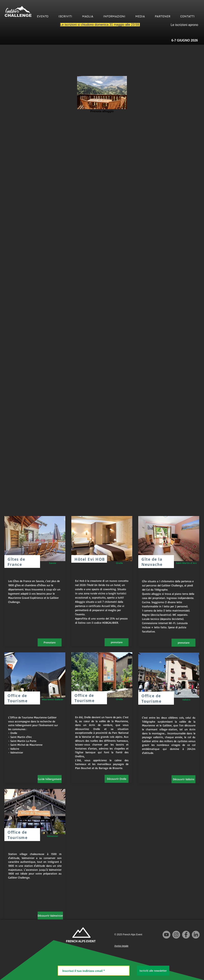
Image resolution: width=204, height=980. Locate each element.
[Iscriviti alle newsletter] (153, 971)
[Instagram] (176, 935)
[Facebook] (186, 935)
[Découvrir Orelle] (117, 779)
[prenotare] (117, 642)
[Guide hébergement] (50, 779)
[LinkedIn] (196, 935)
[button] (43, 16)
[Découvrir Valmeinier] (50, 916)
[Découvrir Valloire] (183, 779)
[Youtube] (166, 935)
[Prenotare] (50, 642)
